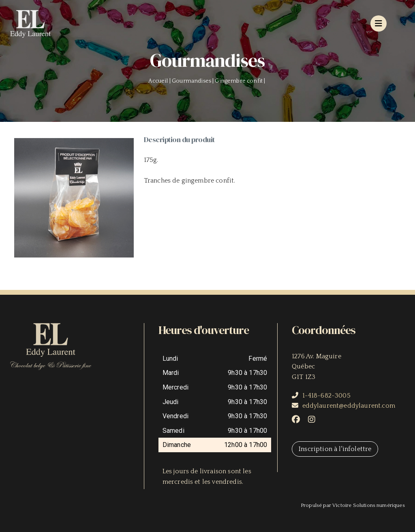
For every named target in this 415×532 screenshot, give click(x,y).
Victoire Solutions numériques (369, 505)
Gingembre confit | (241, 81)
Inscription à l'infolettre (335, 449)
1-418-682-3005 (326, 396)
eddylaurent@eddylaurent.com (349, 406)
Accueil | (160, 81)
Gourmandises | (193, 81)
